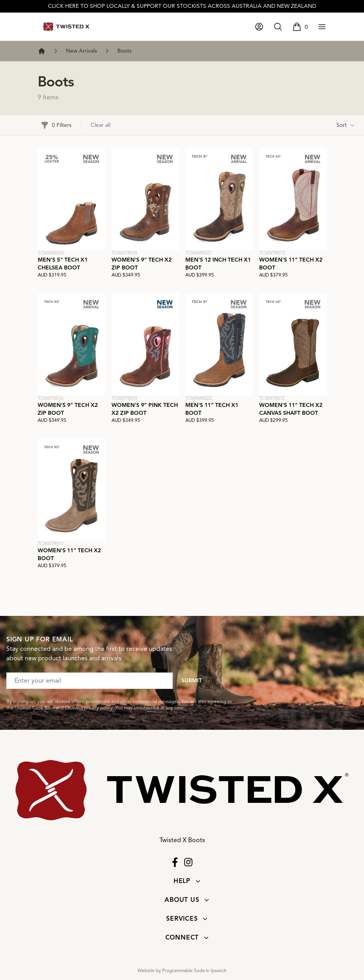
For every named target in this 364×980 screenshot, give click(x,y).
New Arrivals (81, 51)
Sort (346, 125)
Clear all (101, 125)
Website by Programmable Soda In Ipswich (182, 970)
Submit (192, 681)
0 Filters (56, 125)
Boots (124, 51)
